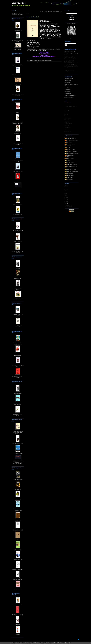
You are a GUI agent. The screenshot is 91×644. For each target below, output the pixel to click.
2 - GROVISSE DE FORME (18, 453)
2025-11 (66, 196)
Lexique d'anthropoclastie (18, 579)
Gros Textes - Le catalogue (72, 151)
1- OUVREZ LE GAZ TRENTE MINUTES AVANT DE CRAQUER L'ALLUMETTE (18, 462)
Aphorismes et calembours (70, 104)
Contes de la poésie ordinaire (18, 605)
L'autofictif (69, 160)
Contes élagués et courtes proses (71, 106)
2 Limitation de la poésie (18, 205)
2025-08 (66, 202)
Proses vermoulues (68, 124)
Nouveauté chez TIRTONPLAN (70, 96)
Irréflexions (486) (68, 80)
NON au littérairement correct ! (18, 499)
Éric (65, 52)
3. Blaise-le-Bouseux (18, 30)
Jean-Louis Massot (71, 158)
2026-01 (66, 192)
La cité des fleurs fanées (18, 560)
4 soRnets (18, 268)
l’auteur (37, 47)
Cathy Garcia (69, 142)
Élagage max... (18, 625)
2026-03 (66, 188)
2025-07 (66, 204)
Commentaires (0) (49, 60)
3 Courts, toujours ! (18, 393)
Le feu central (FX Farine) (72, 164)
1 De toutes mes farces (18, 215)
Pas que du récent (68, 118)
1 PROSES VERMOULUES (18, 299)
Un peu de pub (67, 132)
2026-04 (66, 186)
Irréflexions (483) (71, 70)
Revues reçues (67, 128)
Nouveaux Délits (70, 174)
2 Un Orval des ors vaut (18, 241)
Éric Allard (69, 147)
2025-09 (66, 200)
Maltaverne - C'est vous (71, 170)
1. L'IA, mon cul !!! (18, 49)
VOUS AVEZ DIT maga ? (72, 65)
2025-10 (66, 198)
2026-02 (66, 190)
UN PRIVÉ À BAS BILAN (18, 479)
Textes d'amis (67, 130)
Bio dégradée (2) (68, 82)
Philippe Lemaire (70, 177)
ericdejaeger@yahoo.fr (72, 23)
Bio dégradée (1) (68, 92)
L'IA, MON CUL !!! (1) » (58, 12)
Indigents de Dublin (18, 550)
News (66, 116)
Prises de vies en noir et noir (18, 530)
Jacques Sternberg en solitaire (73, 153)
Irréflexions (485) (68, 90)
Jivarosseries (18, 634)
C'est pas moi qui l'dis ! (72, 52)
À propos (72, 38)
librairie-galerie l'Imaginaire (53, 49)
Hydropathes (50, 24)
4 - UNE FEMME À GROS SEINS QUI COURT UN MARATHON (18, 432)
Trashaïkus (18, 540)
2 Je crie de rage (18, 181)
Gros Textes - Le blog (71, 149)
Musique (66, 114)
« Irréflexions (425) (43, 12)
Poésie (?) (67, 120)
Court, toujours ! (19, 3)
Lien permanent (43, 60)
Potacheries (67, 122)
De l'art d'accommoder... (18, 589)
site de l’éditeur (32, 48)
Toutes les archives (68, 206)
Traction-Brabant (70, 179)
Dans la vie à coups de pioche (18, 615)
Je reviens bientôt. (71, 57)
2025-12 (66, 194)
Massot (66, 59)
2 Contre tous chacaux (18, 133)
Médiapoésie (67, 110)
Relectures (67, 126)
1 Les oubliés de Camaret (18, 189)
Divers (66, 108)
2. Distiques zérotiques (18, 84)
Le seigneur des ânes (18, 520)
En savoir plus (68, 643)
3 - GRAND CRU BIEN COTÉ (18, 444)
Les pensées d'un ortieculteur (18, 569)
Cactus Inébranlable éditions (72, 140)
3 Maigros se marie (18, 278)
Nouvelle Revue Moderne (72, 175)
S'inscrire (72, 15)
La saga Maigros (18, 489)
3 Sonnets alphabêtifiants (18, 171)
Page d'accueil (50, 12)
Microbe (66, 112)
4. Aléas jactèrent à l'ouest (18, 65)
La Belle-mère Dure (71, 162)
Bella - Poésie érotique (71, 138)
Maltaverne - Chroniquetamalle (73, 172)
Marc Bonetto (67, 54)
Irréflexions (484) (71, 61)
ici (34, 40)
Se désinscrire (72, 17)
